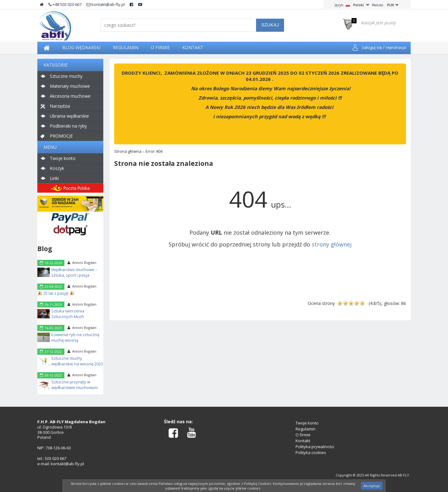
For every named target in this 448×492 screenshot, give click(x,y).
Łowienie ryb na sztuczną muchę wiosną (75, 337)
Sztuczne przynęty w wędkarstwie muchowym (75, 385)
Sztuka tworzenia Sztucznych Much (68, 314)
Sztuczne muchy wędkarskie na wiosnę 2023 (77, 361)
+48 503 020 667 (65, 4)
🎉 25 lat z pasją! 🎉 (56, 293)
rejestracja (396, 47)
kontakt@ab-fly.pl (106, 4)
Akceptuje (372, 486)
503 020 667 (56, 458)
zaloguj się (372, 47)
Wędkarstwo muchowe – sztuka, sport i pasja (74, 272)
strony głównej (332, 244)
